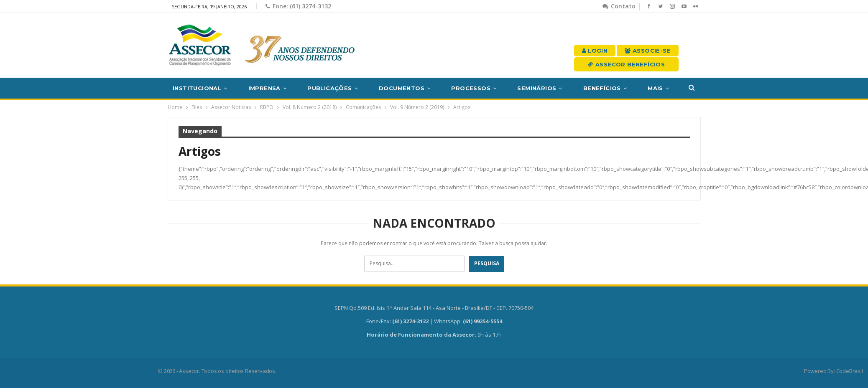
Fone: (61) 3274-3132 (298, 6)
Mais (655, 88)
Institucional (197, 88)
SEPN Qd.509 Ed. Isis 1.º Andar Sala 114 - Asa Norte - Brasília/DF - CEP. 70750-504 (434, 308)
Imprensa (264, 88)
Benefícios (602, 88)
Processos (471, 88)
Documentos (402, 88)
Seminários (537, 88)
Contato (619, 6)
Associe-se (648, 51)
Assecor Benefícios (626, 64)
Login (595, 51)
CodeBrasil (850, 371)
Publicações (329, 88)
